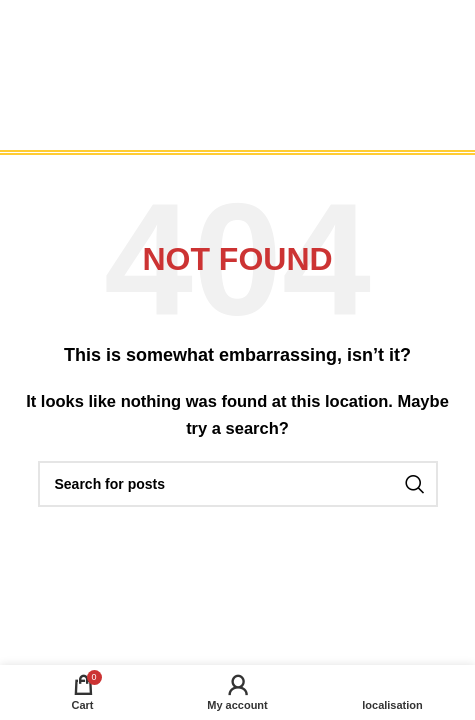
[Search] (238, 484)
